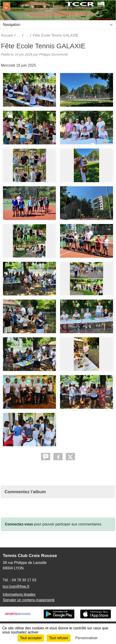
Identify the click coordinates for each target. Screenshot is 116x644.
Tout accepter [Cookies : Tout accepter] (31, 638)
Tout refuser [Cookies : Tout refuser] (58, 638)
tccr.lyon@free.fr (16, 586)
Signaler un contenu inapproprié (29, 600)
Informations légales (19, 594)
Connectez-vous (19, 524)
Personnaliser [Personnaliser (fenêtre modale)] (87, 638)
